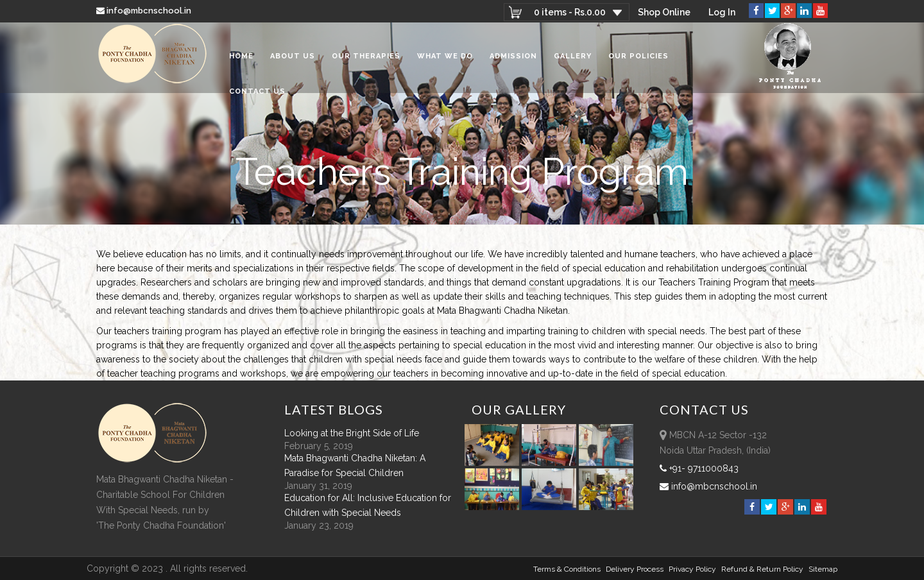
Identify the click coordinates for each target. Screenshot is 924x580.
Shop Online (664, 12)
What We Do (445, 57)
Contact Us (257, 93)
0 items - (570, 12)
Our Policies (638, 57)
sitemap (823, 569)
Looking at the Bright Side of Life (352, 433)
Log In (722, 12)
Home (241, 57)
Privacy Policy (692, 569)
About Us (293, 57)
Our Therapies (366, 57)
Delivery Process (635, 569)
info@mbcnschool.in (145, 11)
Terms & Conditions (567, 569)
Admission (513, 57)
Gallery (573, 57)
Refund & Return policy (762, 569)
